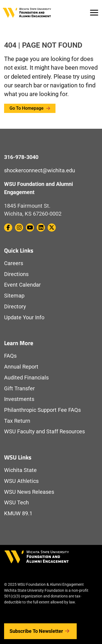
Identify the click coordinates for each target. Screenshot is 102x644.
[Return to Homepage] (27, 12)
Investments (19, 399)
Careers (14, 263)
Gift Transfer (19, 389)
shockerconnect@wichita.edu (40, 171)
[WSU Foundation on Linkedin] (41, 228)
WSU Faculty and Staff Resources (44, 432)
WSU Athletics (21, 481)
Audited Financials (26, 378)
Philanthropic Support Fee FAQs (42, 410)
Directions (16, 274)
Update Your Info (24, 318)
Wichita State (20, 470)
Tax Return (17, 421)
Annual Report (21, 367)
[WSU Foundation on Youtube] (30, 228)
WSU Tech (16, 503)
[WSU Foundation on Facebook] (8, 228)
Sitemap (14, 296)
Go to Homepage (30, 108)
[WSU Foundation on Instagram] (19, 228)
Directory (15, 307)
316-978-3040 (21, 157)
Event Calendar (22, 285)
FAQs (10, 356)
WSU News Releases (29, 492)
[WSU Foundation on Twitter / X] (52, 228)
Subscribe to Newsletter (40, 631)
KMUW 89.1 (18, 513)
